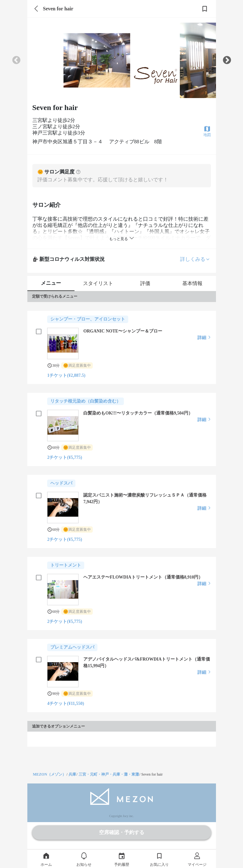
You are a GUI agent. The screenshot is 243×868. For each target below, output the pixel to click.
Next (227, 60)
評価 (145, 283)
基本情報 (192, 283)
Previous (16, 60)
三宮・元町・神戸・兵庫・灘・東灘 (109, 774)
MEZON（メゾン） (50, 774)
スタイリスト (98, 283)
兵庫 (72, 774)
